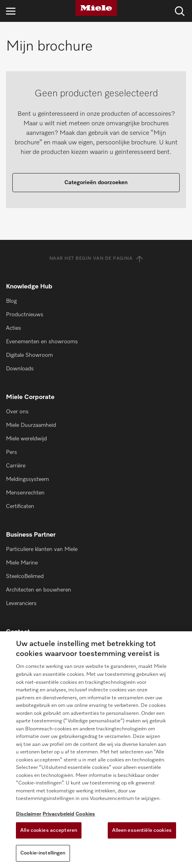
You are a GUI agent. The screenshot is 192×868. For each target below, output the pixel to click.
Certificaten (20, 506)
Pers (12, 452)
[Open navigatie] (11, 11)
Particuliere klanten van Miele (42, 549)
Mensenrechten (25, 493)
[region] (96, 750)
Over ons (17, 412)
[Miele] (96, 8)
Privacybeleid (58, 814)
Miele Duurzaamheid (31, 425)
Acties (14, 328)
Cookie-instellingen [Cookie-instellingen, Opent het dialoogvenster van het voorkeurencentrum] (43, 853)
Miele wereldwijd (26, 439)
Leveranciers (21, 603)
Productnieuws (25, 315)
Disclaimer (29, 814)
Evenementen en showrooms (42, 342)
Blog (11, 301)
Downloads (20, 369)
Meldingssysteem (27, 479)
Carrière (16, 466)
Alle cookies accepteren (49, 830)
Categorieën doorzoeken (96, 183)
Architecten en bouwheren (39, 590)
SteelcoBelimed (25, 576)
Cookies (85, 814)
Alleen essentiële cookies (142, 830)
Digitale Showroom (29, 355)
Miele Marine (22, 563)
